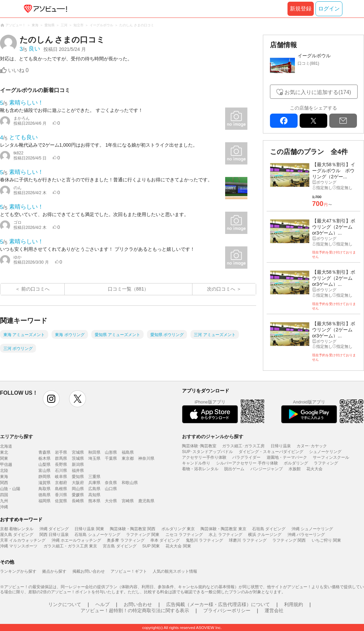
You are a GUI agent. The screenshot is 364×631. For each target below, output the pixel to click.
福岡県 (44, 501)
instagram (51, 399)
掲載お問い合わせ (89, 571)
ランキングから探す (18, 571)
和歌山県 (130, 483)
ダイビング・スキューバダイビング (271, 452)
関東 (4, 458)
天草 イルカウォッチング (23, 540)
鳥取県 (44, 489)
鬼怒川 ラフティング (204, 540)
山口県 (111, 489)
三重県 (94, 477)
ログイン (329, 9)
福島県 (128, 452)
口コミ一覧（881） (128, 289)
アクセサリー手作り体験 (204, 457)
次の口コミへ (221, 289)
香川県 (61, 495)
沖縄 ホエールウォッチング (76, 540)
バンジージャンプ (267, 469)
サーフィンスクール (331, 457)
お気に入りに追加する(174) (318, 92)
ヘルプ (102, 604)
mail (343, 121)
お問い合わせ (138, 604)
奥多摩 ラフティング (126, 540)
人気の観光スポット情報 (175, 571)
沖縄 (4, 507)
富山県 (44, 471)
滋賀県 (44, 483)
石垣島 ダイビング (269, 529)
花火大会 (314, 469)
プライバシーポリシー (227, 610)
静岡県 (44, 477)
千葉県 (111, 458)
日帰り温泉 (281, 446)
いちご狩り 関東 (326, 540)
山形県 (111, 452)
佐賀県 (61, 501)
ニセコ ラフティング (184, 535)
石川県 (61, 471)
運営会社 (274, 610)
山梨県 (44, 464)
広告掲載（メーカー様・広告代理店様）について (218, 604)
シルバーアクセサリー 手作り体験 (247, 463)
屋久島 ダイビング (17, 535)
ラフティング (326, 463)
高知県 (94, 495)
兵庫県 (94, 483)
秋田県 (94, 452)
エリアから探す (17, 437)
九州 (4, 501)
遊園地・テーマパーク (287, 457)
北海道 (6, 446)
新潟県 (78, 464)
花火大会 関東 (178, 546)
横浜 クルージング (265, 535)
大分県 (111, 501)
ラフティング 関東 (143, 535)
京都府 (61, 483)
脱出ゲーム (234, 469)
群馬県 (61, 458)
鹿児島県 (146, 501)
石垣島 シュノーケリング (97, 535)
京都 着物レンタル (17, 529)
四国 (4, 495)
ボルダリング (296, 463)
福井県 (78, 471)
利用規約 (294, 604)
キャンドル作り (196, 463)
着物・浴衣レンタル (200, 469)
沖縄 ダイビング (54, 529)
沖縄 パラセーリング (306, 535)
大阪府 (78, 483)
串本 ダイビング (165, 540)
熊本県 (94, 501)
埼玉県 (94, 458)
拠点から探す (54, 571)
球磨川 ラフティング (248, 540)
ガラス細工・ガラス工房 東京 (70, 546)
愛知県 (78, 477)
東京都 (128, 458)
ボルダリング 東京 (178, 529)
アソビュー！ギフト (129, 571)
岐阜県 (61, 477)
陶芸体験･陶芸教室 (199, 446)
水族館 (295, 469)
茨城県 (78, 458)
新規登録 (301, 9)
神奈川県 (146, 458)
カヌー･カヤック (312, 446)
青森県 (44, 452)
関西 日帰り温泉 (54, 535)
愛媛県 (78, 495)
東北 (4, 452)
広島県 (94, 489)
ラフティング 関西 (289, 540)
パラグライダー (246, 457)
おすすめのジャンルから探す (213, 437)
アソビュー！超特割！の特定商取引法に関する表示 (135, 610)
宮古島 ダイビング (119, 546)
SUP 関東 (151, 546)
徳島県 (44, 495)
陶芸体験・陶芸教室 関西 (133, 529)
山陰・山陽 (10, 489)
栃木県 (44, 458)
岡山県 (78, 489)
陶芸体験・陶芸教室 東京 (223, 529)
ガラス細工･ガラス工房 (243, 446)
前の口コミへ (35, 289)
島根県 (61, 489)
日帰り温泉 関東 (89, 529)
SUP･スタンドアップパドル (207, 452)
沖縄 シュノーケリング (312, 529)
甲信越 (6, 464)
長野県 (61, 464)
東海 (4, 477)
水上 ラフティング (225, 535)
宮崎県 (128, 501)
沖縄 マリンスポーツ (19, 546)
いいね (18, 70)
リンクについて (65, 604)
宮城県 (78, 452)
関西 (4, 483)
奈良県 (111, 483)
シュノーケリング (325, 452)
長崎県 (78, 501)
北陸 (4, 471)
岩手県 (61, 452)
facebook (284, 121)
